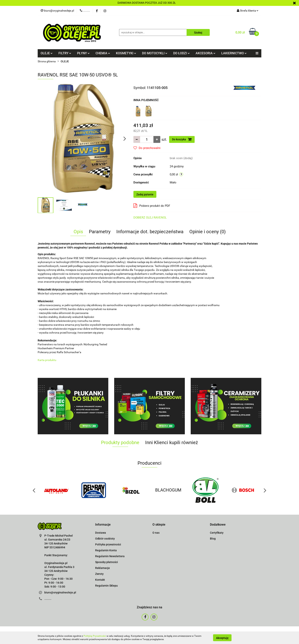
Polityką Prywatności (95, 636)
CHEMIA (103, 53)
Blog (213, 539)
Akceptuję (222, 638)
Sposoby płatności (107, 562)
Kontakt (100, 580)
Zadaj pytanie (145, 194)
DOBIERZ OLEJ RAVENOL (150, 218)
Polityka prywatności (108, 544)
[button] (103, 525)
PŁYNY (83, 53)
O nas (156, 533)
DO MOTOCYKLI (155, 53)
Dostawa (101, 533)
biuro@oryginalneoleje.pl (60, 592)
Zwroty (99, 574)
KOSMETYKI (126, 53)
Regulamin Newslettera (110, 556)
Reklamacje (103, 568)
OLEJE (47, 53)
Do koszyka (182, 139)
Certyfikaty (217, 533)
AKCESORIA (206, 53)
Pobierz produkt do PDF (152, 206)
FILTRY (65, 53)
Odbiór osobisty (105, 539)
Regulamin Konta (106, 550)
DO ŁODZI (181, 53)
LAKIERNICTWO (234, 53)
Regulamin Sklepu (106, 586)
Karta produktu (47, 360)
